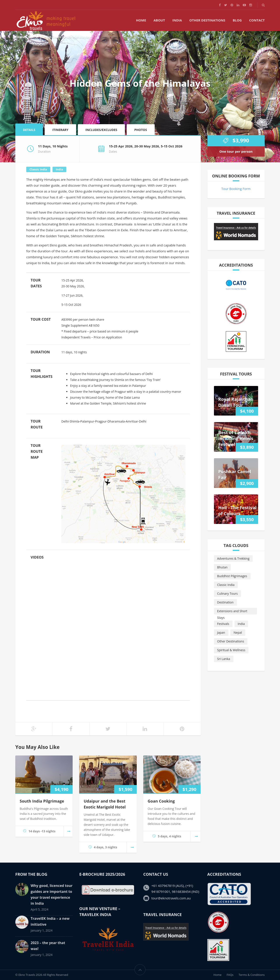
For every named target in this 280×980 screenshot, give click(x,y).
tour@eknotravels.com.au (171, 898)
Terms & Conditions (252, 975)
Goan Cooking (161, 801)
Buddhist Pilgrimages (232, 576)
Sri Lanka (224, 659)
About (159, 20)
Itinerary (60, 130)
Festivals (223, 624)
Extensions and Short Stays (232, 612)
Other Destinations (207, 20)
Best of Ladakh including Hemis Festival (236, 438)
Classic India (38, 169)
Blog (237, 20)
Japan (221, 632)
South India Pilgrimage (42, 801)
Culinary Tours (227, 593)
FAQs (230, 975)
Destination (225, 602)
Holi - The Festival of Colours (237, 511)
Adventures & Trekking (233, 558)
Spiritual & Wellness (231, 650)
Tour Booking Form (236, 189)
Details (29, 130)
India (177, 20)
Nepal (238, 632)
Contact (257, 20)
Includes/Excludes (101, 130)
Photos (141, 130)
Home (141, 20)
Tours (32, 37)
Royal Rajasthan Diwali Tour (236, 402)
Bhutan (222, 567)
